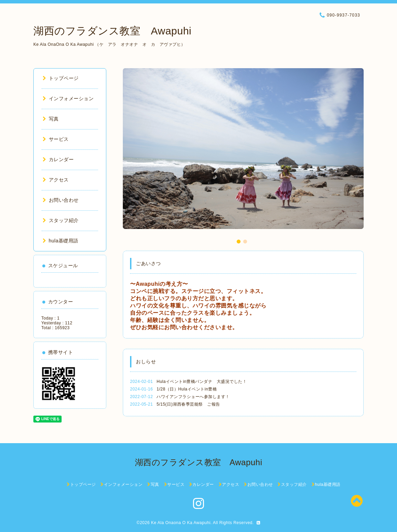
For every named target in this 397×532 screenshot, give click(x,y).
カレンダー (58, 159)
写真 (51, 119)
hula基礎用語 (61, 241)
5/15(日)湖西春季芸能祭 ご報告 (188, 404)
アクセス (56, 180)
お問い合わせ (61, 200)
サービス (56, 139)
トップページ (61, 78)
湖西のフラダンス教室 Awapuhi (112, 31)
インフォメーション (68, 98)
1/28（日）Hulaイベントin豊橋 (187, 389)
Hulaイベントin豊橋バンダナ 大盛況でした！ (202, 382)
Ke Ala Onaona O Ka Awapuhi (181, 523)
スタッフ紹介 (61, 220)
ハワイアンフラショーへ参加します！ (193, 397)
